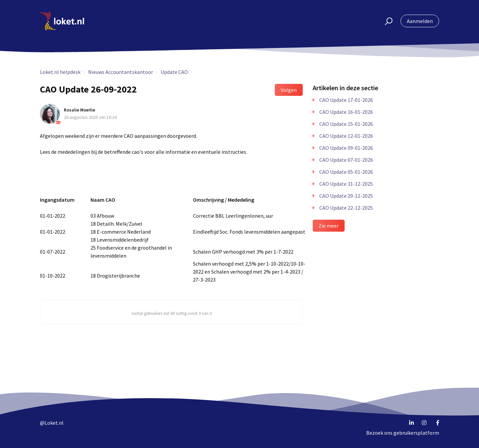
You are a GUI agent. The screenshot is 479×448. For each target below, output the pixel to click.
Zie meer (329, 226)
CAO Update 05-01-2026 (346, 172)
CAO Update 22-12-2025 (346, 208)
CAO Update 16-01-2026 (346, 112)
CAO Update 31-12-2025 (346, 184)
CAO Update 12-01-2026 (346, 136)
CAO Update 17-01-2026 (346, 100)
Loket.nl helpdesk (60, 72)
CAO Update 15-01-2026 (346, 124)
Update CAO (174, 72)
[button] (386, 21)
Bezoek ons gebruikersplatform (403, 433)
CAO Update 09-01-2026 (346, 148)
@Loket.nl (52, 423)
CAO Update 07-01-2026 (346, 160)
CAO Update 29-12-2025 (346, 196)
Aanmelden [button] (420, 21)
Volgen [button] (289, 90)
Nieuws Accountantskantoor (121, 72)
